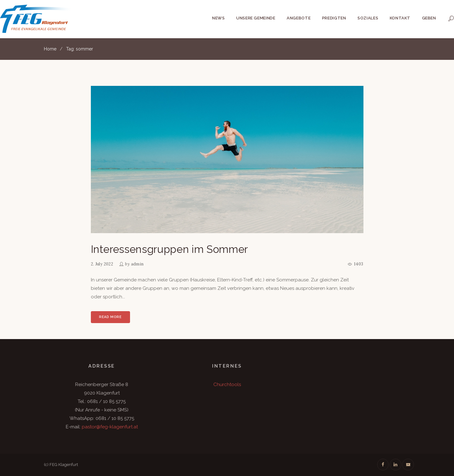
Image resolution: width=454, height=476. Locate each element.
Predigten (334, 18)
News (219, 18)
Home (50, 49)
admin (137, 264)
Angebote (299, 18)
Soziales (368, 18)
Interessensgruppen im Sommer (170, 249)
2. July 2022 (102, 264)
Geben (429, 18)
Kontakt (400, 18)
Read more (110, 317)
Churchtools (227, 384)
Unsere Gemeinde (256, 18)
